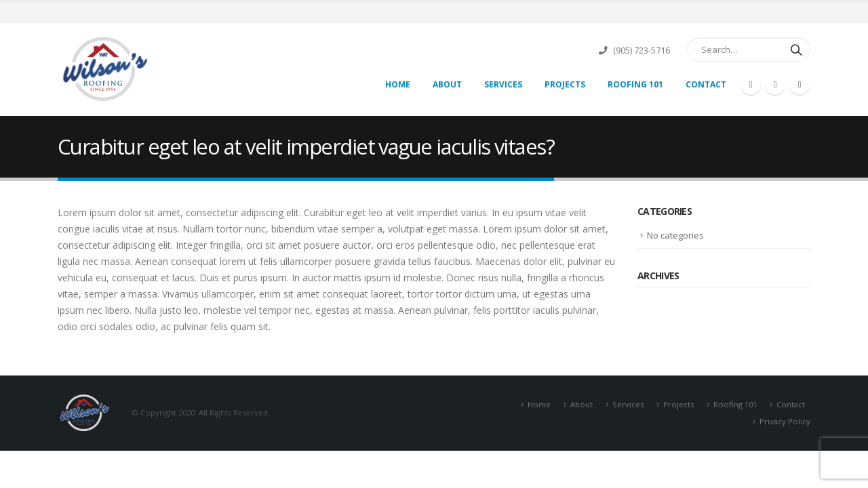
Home (398, 84)
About (447, 84)
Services (503, 84)
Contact (706, 84)
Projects (565, 84)
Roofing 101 (635, 84)
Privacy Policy (785, 421)
